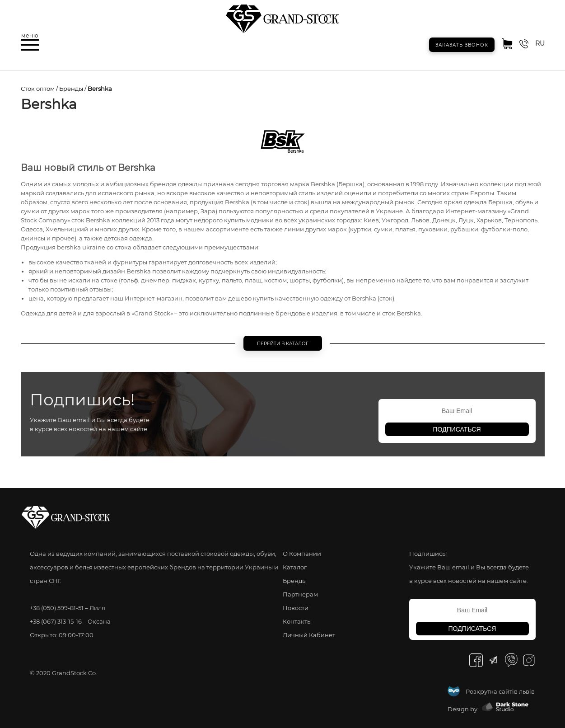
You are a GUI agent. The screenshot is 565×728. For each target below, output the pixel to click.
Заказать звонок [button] (462, 45)
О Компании (302, 554)
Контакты (297, 621)
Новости (296, 608)
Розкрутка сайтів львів (500, 691)
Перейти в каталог (283, 344)
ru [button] (540, 43)
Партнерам (300, 594)
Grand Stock (152, 313)
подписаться (457, 429)
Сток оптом (38, 89)
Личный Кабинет (309, 635)
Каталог (295, 567)
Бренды (71, 89)
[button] (30, 45)
